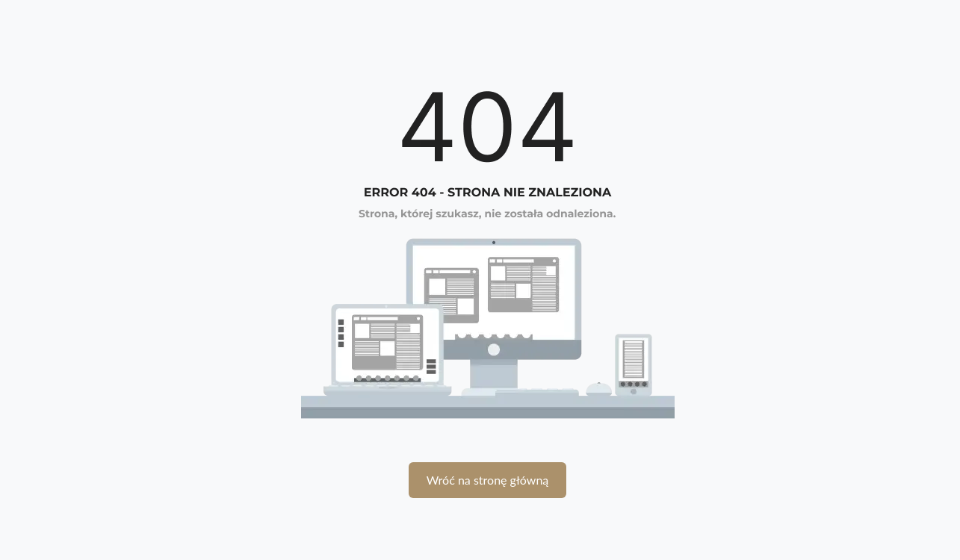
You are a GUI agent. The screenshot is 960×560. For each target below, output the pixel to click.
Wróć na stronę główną (488, 480)
